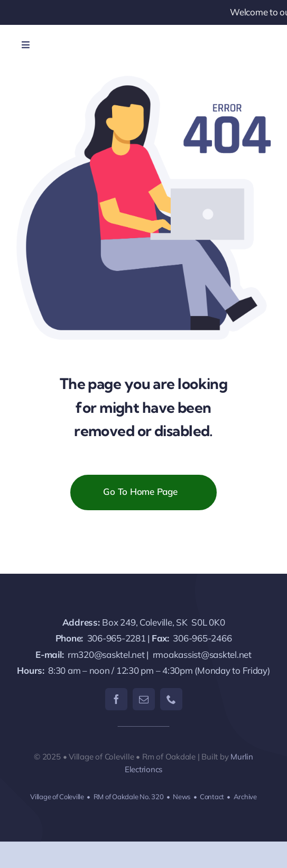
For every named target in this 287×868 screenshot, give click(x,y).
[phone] (171, 699)
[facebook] (116, 699)
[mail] (144, 699)
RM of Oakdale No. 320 (129, 797)
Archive (245, 797)
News (182, 797)
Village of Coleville (57, 797)
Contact (212, 797)
